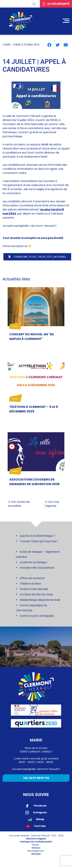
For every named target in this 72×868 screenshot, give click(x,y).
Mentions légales (36, 839)
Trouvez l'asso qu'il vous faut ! (39, 541)
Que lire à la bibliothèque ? (37, 536)
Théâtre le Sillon (30, 584)
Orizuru (36, 848)
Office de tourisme (32, 578)
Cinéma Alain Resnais (34, 589)
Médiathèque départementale (40, 600)
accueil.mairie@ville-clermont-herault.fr (30, 226)
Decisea (36, 854)
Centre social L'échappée (37, 616)
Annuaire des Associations (37, 568)
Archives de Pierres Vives (36, 594)
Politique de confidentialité (36, 842)
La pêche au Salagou (33, 562)
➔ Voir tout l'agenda (52, 504)
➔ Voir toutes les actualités (19, 504)
